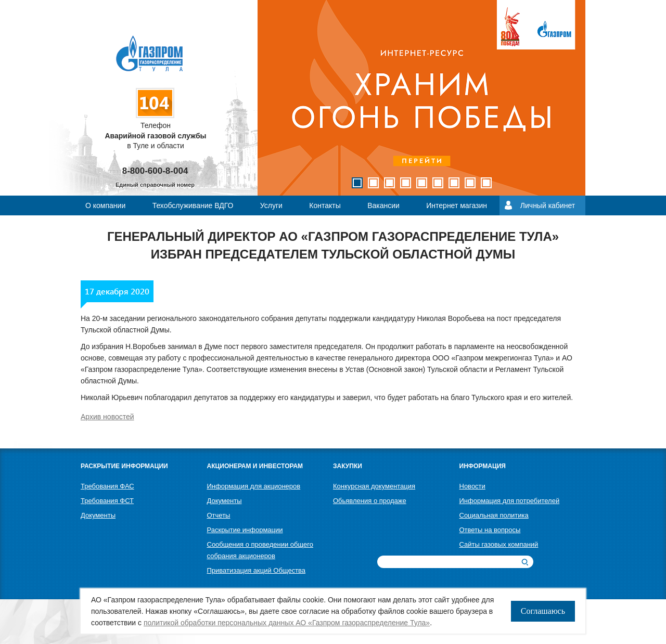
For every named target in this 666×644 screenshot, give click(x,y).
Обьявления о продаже (370, 501)
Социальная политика (494, 515)
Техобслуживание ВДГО (193, 205)
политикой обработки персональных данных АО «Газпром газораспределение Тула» (287, 623)
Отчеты (219, 515)
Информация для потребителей (510, 501)
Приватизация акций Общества (257, 570)
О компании (105, 205)
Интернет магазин (457, 205)
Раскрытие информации (245, 530)
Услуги (271, 205)
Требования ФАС (107, 486)
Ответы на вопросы (490, 530)
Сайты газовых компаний (499, 544)
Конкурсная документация (374, 486)
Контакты (325, 205)
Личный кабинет (548, 205)
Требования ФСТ (107, 501)
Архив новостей (107, 417)
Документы (98, 515)
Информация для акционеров (254, 486)
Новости (472, 486)
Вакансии (383, 205)
